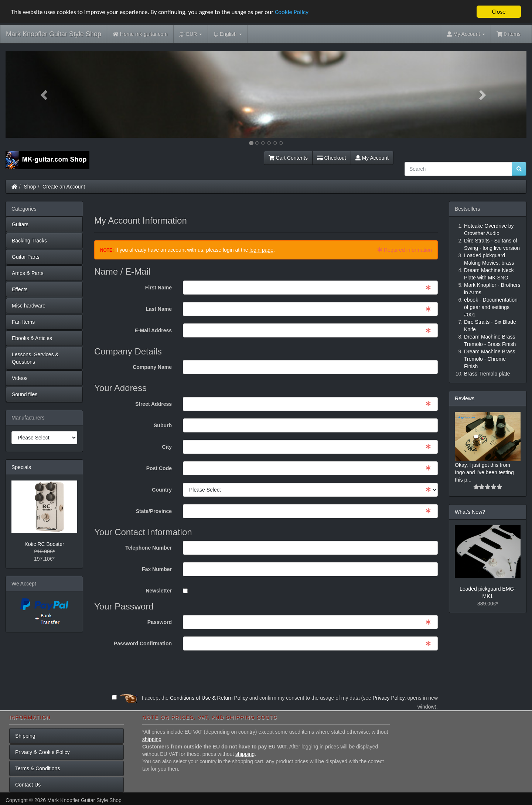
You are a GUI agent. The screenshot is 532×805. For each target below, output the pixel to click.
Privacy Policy (389, 698)
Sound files (25, 394)
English (228, 34)
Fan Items (23, 322)
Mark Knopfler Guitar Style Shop (54, 34)
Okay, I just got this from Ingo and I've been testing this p (484, 472)
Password (160, 622)
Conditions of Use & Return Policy (209, 698)
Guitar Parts (26, 257)
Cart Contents (288, 158)
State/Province (154, 511)
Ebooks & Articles (32, 338)
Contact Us (28, 785)
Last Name (159, 309)
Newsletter (159, 591)
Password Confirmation (143, 643)
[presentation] (382, 672)
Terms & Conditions (37, 768)
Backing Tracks (29, 241)
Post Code (159, 468)
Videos (20, 378)
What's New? (470, 512)
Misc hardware (29, 306)
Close (499, 12)
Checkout (332, 158)
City (167, 447)
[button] (45, 94)
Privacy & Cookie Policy (42, 752)
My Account (372, 158)
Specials (21, 467)
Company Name (152, 367)
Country (162, 490)
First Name (158, 288)
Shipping (25, 736)
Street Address (154, 404)
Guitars (20, 224)
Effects (20, 289)
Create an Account (64, 187)
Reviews (465, 398)
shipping (152, 739)
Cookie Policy (292, 12)
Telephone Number (149, 548)
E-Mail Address (153, 330)
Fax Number (157, 569)
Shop (30, 187)
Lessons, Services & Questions (35, 358)
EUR (191, 34)
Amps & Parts (28, 273)
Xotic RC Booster (44, 544)
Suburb (163, 425)
